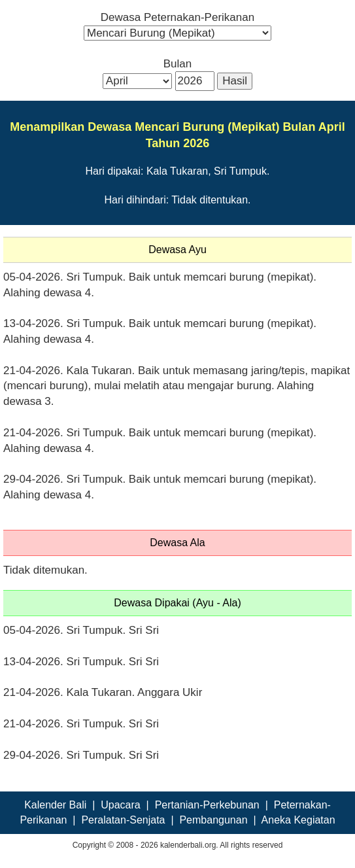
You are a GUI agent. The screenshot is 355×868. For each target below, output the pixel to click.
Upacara (120, 805)
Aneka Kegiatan (298, 820)
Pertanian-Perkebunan (207, 805)
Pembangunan (213, 820)
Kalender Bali (55, 805)
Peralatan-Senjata (123, 820)
